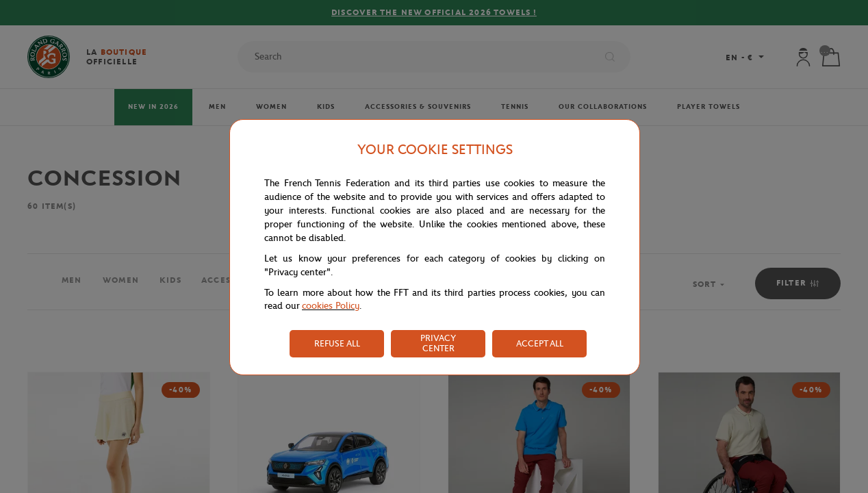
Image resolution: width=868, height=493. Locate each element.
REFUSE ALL (337, 343)
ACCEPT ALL (540, 343)
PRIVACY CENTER (438, 343)
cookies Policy (331, 306)
